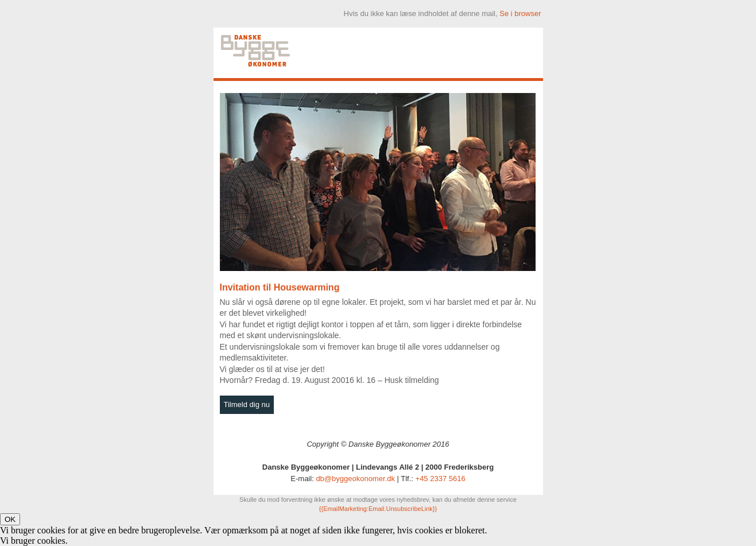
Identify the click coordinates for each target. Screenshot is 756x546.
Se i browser (520, 13)
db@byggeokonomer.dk (355, 479)
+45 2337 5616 (441, 479)
